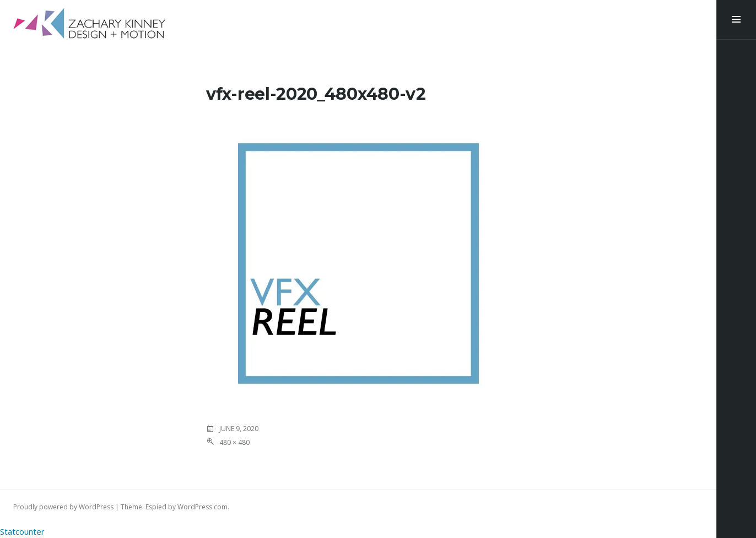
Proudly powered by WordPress (63, 507)
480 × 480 (234, 442)
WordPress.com (202, 507)
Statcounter (22, 531)
